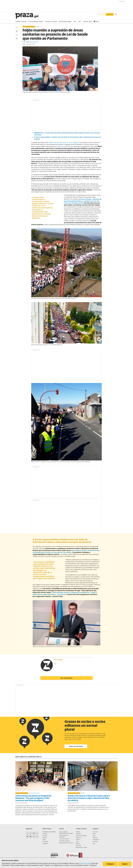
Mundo (78, 843)
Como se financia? (64, 839)
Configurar (110, 864)
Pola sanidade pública (36, 21)
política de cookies (85, 863)
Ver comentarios (66, 678)
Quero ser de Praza (76, 746)
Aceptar (125, 864)
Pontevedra (96, 840)
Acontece (78, 838)
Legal (44, 840)
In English (45, 843)
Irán (75, 21)
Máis (97, 21)
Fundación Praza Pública (49, 832)
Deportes (78, 834)
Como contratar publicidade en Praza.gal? (66, 833)
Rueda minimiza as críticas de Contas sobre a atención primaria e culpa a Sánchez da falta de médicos (89, 798)
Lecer (77, 841)
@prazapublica (34, 42)
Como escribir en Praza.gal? (64, 836)
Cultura (78, 840)
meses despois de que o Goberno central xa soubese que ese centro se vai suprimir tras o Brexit (66, 551)
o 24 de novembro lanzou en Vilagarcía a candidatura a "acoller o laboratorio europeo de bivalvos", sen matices (65, 593)
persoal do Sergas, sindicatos (89, 199)
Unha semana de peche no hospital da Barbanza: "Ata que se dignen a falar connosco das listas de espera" (33, 798)
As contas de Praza (64, 841)
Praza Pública (26, 42)
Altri (80, 21)
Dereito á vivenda (51, 21)
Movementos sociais (34, 793)
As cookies (45, 841)
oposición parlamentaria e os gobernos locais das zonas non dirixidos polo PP (82, 202)
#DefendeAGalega (65, 21)
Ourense (95, 838)
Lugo (94, 836)
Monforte (60, 146)
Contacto (45, 834)
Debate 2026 (87, 21)
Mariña (70, 146)
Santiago (95, 841)
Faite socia (110, 14)
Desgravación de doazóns (66, 843)
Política (38, 27)
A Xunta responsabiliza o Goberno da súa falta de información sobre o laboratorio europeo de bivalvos (62, 541)
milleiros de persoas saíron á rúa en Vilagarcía (64, 142)
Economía (79, 845)
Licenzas (45, 836)
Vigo (94, 843)
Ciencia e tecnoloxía (81, 836)
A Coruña (95, 832)
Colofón (45, 838)
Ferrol (94, 834)
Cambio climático (21, 21)
